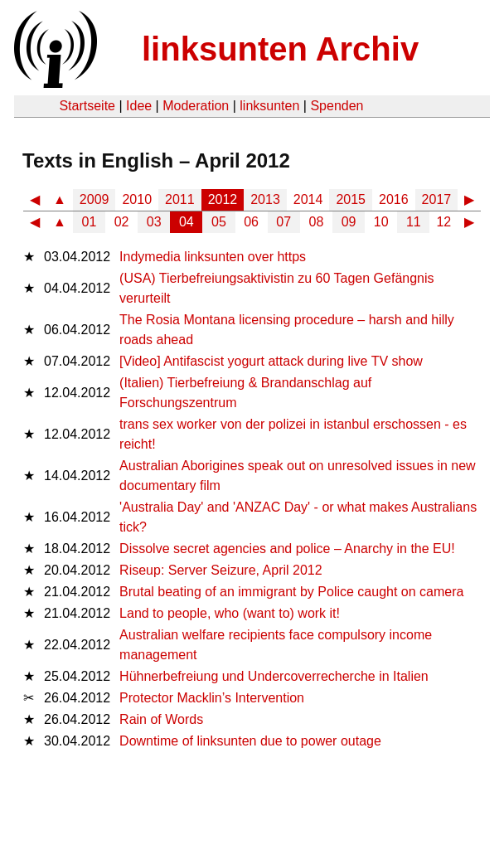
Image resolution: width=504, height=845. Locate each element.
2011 (180, 199)
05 (219, 222)
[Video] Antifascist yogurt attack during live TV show (271, 361)
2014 (308, 199)
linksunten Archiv (280, 49)
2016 (394, 199)
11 (414, 222)
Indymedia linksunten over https (213, 257)
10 (381, 222)
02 (122, 222)
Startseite (87, 106)
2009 (94, 199)
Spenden (337, 106)
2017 (437, 199)
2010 (137, 199)
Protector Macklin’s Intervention (212, 698)
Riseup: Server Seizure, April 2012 (221, 570)
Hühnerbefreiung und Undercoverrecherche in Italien (274, 676)
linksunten (269, 106)
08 (317, 222)
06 (251, 222)
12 (443, 222)
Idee (139, 106)
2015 (351, 199)
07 (283, 222)
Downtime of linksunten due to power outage (250, 741)
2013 (265, 199)
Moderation (196, 106)
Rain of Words (161, 719)
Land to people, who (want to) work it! (230, 613)
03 (154, 222)
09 (349, 222)
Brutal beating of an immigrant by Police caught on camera (291, 592)
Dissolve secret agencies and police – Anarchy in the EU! (287, 549)
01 (90, 222)
